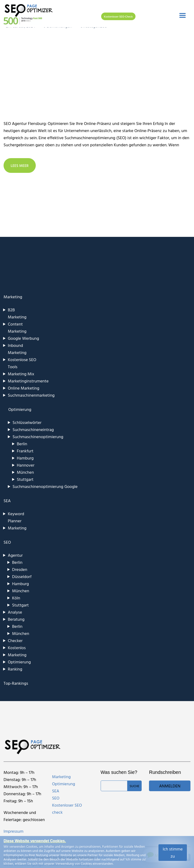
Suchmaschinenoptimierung (38, 437)
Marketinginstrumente (28, 381)
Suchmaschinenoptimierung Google (45, 486)
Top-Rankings (16, 683)
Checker (15, 641)
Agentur (15, 555)
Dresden (20, 569)
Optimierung (19, 662)
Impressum (14, 831)
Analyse (15, 612)
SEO (7, 542)
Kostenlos (17, 648)
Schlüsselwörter (27, 422)
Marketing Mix (21, 374)
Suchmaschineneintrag (33, 429)
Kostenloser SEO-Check (118, 16)
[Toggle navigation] (183, 15)
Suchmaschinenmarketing (31, 395)
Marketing (13, 297)
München (25, 472)
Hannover (26, 465)
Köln (16, 598)
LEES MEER (20, 165)
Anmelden (170, 786)
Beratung (16, 619)
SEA (7, 501)
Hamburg (25, 458)
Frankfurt (25, 451)
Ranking (15, 669)
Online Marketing (24, 388)
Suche (134, 786)
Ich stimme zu (173, 852)
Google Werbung (23, 338)
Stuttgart (25, 479)
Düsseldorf (22, 576)
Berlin (22, 444)
